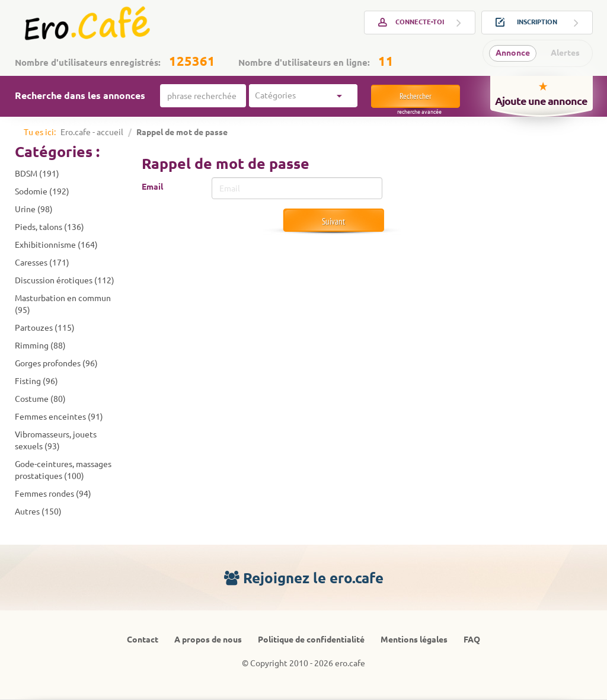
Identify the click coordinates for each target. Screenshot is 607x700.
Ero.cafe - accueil (92, 132)
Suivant (333, 221)
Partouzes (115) (45, 328)
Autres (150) (38, 512)
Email (152, 187)
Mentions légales (414, 640)
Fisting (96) (36, 381)
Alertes (565, 53)
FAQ (472, 640)
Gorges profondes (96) (56, 363)
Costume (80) (40, 399)
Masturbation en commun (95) (63, 304)
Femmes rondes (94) (53, 494)
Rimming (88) (40, 346)
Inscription (537, 23)
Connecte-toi (420, 23)
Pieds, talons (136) (49, 227)
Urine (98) (34, 209)
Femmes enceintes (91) (59, 417)
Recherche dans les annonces (80, 95)
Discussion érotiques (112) (65, 280)
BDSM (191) (37, 174)
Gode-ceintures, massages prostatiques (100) (63, 470)
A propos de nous (208, 640)
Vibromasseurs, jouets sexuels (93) (56, 440)
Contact (143, 640)
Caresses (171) (42, 263)
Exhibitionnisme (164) (56, 245)
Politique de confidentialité (311, 640)
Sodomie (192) (42, 191)
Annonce (513, 53)
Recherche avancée (419, 112)
